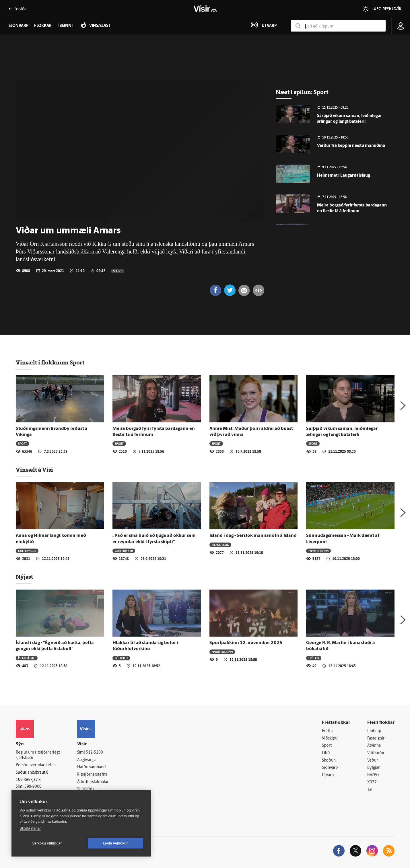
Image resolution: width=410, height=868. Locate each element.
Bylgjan (374, 768)
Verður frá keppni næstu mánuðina (351, 146)
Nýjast (24, 577)
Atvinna (374, 746)
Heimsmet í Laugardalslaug (344, 176)
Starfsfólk (86, 789)
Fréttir (314, 658)
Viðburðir (376, 753)
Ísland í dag (220, 545)
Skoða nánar (30, 828)
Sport (117, 271)
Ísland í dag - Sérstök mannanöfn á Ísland (253, 536)
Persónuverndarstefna (36, 765)
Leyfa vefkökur (115, 843)
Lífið (326, 753)
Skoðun (329, 761)
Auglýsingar (88, 760)
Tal (370, 790)
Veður (373, 761)
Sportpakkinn (222, 652)
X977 (372, 782)
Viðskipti (330, 739)
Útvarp (328, 775)
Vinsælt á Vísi (34, 470)
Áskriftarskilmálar (93, 782)
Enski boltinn (318, 551)
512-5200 (94, 753)
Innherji (374, 731)
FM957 (373, 775)
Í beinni (65, 26)
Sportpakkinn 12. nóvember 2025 (246, 643)
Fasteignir (376, 739)
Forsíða (17, 9)
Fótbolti (121, 658)
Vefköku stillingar (47, 843)
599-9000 (33, 787)
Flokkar (43, 26)
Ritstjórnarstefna (92, 775)
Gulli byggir (27, 551)
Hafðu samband (91, 767)
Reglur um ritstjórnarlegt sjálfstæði (38, 755)
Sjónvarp (330, 768)
